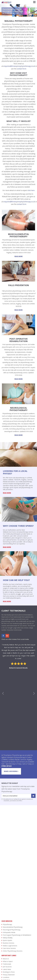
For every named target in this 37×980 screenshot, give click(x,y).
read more (19, 256)
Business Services (9, 943)
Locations (6, 977)
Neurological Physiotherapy (12, 930)
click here (31, 190)
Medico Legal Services (10, 946)
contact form (21, 69)
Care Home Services (9, 948)
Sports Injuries (8, 940)
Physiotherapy (7, 924)
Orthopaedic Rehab (9, 932)
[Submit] (33, 796)
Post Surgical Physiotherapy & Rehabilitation (17, 935)
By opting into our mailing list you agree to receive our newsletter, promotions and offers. (17, 800)
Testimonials (7, 964)
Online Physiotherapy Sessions (13, 951)
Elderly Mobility (8, 938)
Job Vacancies (7, 967)
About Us (6, 959)
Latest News (7, 969)
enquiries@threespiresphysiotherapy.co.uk (19, 66)
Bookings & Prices (9, 972)
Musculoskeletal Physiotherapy (13, 927)
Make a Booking (11, 771)
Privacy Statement (9, 975)
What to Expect (8, 961)
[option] (18, 657)
